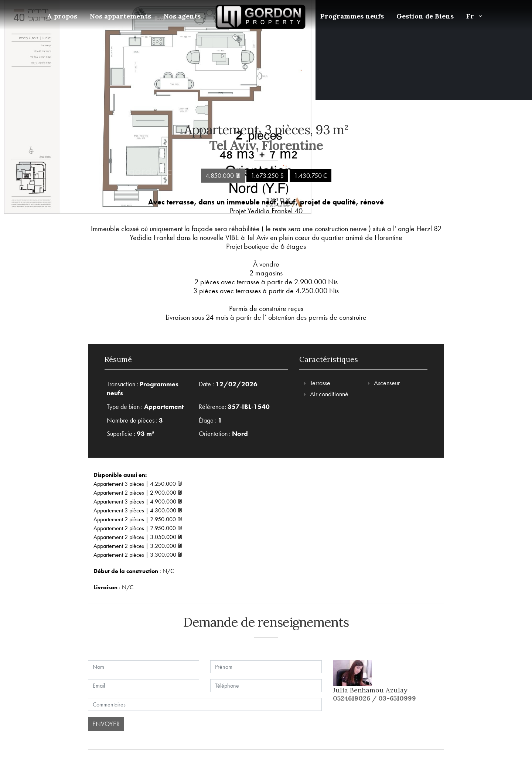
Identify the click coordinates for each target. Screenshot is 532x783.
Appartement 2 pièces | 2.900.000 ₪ (138, 493)
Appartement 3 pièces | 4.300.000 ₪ (138, 510)
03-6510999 (397, 698)
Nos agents (182, 16)
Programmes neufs (352, 16)
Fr (476, 16)
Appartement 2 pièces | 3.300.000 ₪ (138, 555)
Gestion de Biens (425, 16)
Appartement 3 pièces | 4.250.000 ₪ (138, 484)
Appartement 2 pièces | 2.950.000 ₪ (138, 519)
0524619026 (352, 698)
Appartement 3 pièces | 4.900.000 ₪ (138, 501)
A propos (62, 16)
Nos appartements (120, 16)
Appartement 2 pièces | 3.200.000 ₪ (138, 546)
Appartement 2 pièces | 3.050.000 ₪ (138, 537)
